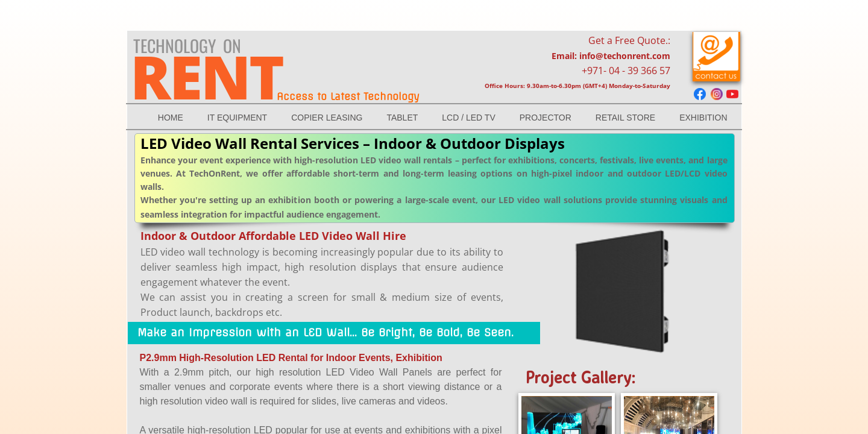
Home (171, 118)
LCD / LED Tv (468, 118)
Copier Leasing (327, 118)
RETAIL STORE (625, 118)
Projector (546, 118)
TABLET (402, 118)
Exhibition (703, 118)
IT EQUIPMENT (237, 118)
